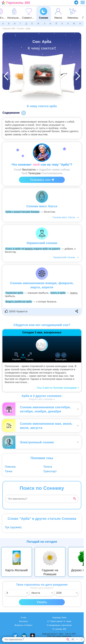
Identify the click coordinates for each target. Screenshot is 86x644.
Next (82, 562)
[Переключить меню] (83, 2)
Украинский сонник (64, 257)
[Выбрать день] (17, 593)
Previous (4, 562)
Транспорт (50, 471)
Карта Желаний (17, 570)
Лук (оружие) (13, 527)
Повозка (10, 467)
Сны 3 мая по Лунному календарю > (58, 388)
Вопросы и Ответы (24, 625)
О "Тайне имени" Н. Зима (59, 621)
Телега (48, 467)
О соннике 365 (59, 629)
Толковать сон (42, 180)
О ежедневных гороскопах (59, 625)
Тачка (9, 471)
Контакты (24, 621)
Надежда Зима (59, 617)
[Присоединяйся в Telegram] (76, 2)
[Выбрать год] (67, 593)
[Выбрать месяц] (42, 593)
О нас (24, 617)
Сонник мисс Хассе (64, 217)
